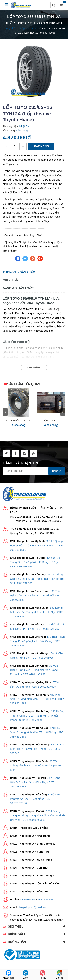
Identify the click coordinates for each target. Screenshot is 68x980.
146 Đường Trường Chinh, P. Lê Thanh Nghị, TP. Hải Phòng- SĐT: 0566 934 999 (37, 716)
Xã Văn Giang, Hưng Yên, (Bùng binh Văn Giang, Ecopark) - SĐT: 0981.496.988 (34, 670)
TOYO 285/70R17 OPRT (19, 421)
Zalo (26, 974)
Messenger (9, 974)
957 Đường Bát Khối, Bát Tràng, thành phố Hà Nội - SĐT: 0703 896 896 (37, 612)
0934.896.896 (46, 899)
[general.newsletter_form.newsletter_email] (34, 471)
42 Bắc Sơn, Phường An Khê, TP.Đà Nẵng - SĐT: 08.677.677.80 (36, 799)
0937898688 (28, 899)
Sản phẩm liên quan (24, 384)
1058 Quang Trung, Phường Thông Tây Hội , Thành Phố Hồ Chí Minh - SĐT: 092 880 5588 (37, 816)
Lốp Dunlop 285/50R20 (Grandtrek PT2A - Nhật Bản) (51, 421)
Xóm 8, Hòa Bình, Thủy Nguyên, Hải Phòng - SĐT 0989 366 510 (37, 749)
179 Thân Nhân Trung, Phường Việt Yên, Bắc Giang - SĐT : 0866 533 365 (37, 641)
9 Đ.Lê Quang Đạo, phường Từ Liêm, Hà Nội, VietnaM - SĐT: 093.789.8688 (37, 546)
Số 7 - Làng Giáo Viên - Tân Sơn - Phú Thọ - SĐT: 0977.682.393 (35, 782)
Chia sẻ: (8, 259)
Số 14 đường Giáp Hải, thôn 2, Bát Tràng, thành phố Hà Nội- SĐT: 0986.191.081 (37, 579)
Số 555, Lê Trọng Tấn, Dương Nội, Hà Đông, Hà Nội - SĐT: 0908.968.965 (35, 562)
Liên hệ (59, 974)
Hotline (43, 974)
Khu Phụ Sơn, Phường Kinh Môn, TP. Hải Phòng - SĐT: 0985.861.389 (37, 699)
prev (5, 412)
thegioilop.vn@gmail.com (33, 907)
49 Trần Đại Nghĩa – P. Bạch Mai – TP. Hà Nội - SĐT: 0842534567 (36, 595)
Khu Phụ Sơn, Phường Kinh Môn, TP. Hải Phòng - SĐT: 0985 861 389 (37, 732)
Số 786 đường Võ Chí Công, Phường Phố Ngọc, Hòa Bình (37, 766)
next (63, 412)
